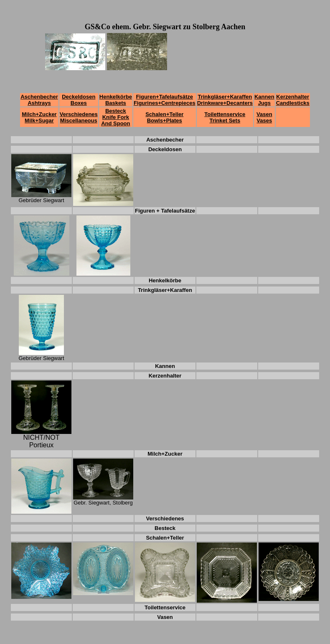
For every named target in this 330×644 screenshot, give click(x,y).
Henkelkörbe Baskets (116, 100)
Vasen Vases (264, 117)
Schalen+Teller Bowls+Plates (164, 117)
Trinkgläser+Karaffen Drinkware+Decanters (225, 100)
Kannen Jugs (264, 100)
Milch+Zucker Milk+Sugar (39, 117)
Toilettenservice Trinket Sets (225, 117)
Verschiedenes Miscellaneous (79, 117)
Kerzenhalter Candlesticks (293, 100)
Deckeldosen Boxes (79, 100)
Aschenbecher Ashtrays (39, 100)
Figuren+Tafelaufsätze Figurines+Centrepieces (165, 100)
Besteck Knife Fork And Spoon (115, 117)
